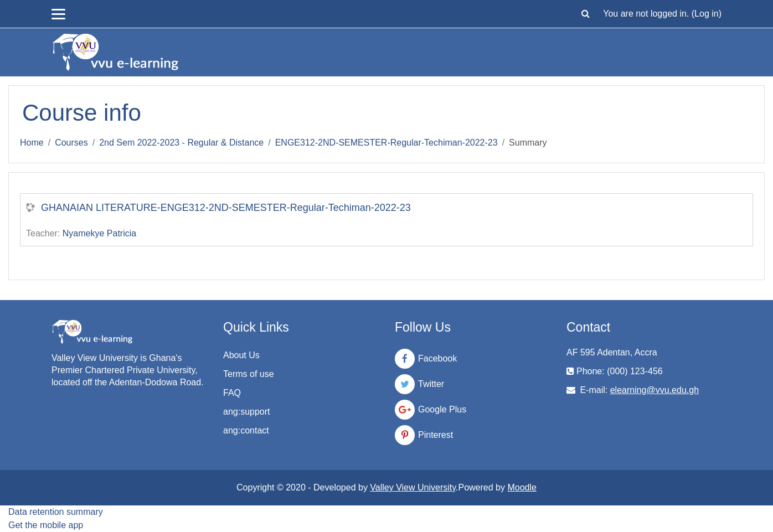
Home (32, 143)
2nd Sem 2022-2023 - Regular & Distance (181, 143)
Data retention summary (56, 512)
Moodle (522, 487)
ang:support (247, 412)
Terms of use (249, 374)
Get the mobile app (46, 525)
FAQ (232, 393)
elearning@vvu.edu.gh (655, 390)
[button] (585, 14)
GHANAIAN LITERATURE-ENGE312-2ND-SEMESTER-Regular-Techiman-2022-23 (226, 208)
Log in (707, 14)
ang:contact (246, 430)
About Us (241, 355)
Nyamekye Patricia (99, 233)
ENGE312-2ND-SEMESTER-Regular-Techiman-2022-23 (386, 143)
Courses (71, 143)
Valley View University (413, 487)
